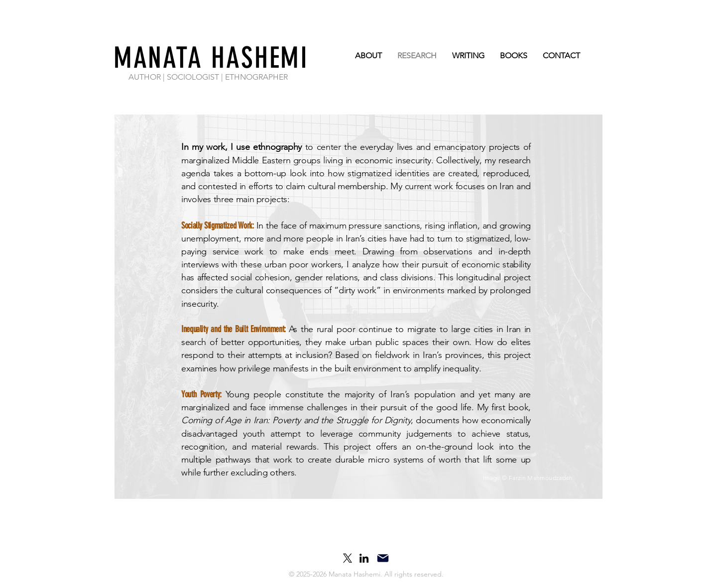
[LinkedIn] (364, 558)
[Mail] (383, 558)
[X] (348, 558)
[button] (363, 575)
